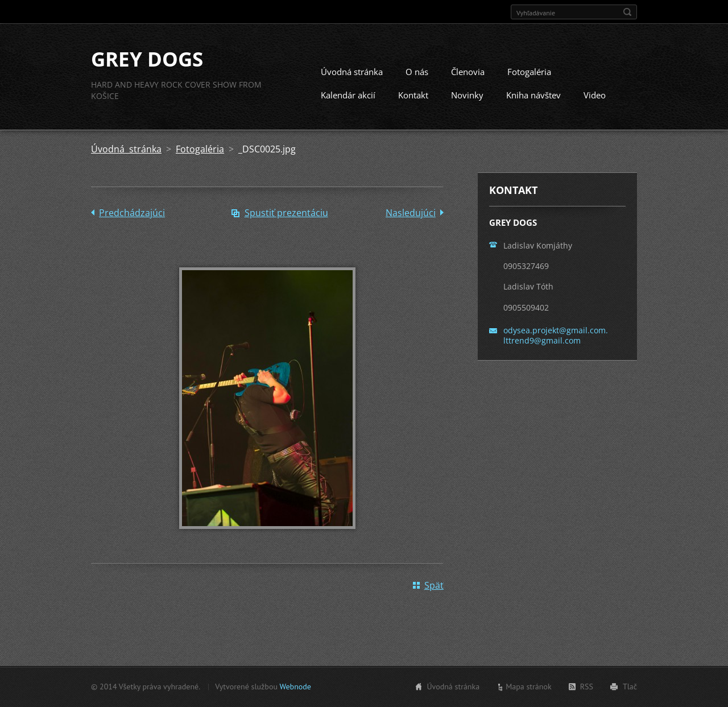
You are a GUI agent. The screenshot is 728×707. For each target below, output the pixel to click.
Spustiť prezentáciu (286, 213)
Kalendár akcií (348, 95)
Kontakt (413, 95)
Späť (434, 585)
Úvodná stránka (352, 72)
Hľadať (627, 12)
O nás (417, 72)
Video (595, 95)
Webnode (295, 687)
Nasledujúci (411, 213)
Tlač (630, 687)
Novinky (467, 95)
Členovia (468, 72)
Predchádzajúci (132, 213)
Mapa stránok (529, 687)
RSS (587, 687)
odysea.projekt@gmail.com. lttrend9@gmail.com (556, 335)
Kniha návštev (533, 95)
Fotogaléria (529, 72)
